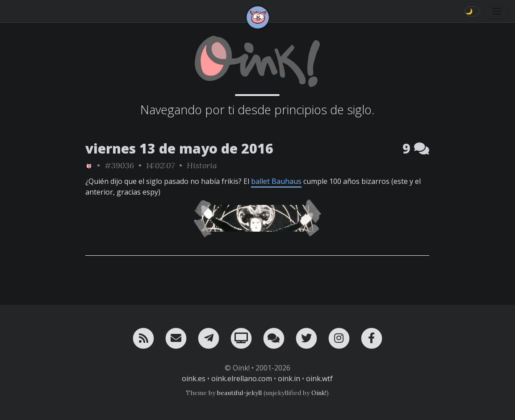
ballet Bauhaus (276, 181)
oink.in (289, 378)
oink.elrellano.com (242, 378)
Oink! (319, 393)
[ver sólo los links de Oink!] (89, 165)
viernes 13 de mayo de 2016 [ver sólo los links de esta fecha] (179, 148)
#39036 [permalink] (119, 165)
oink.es (194, 378)
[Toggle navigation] (497, 11)
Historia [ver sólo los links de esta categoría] (202, 165)
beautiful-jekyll (239, 393)
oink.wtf (319, 378)
